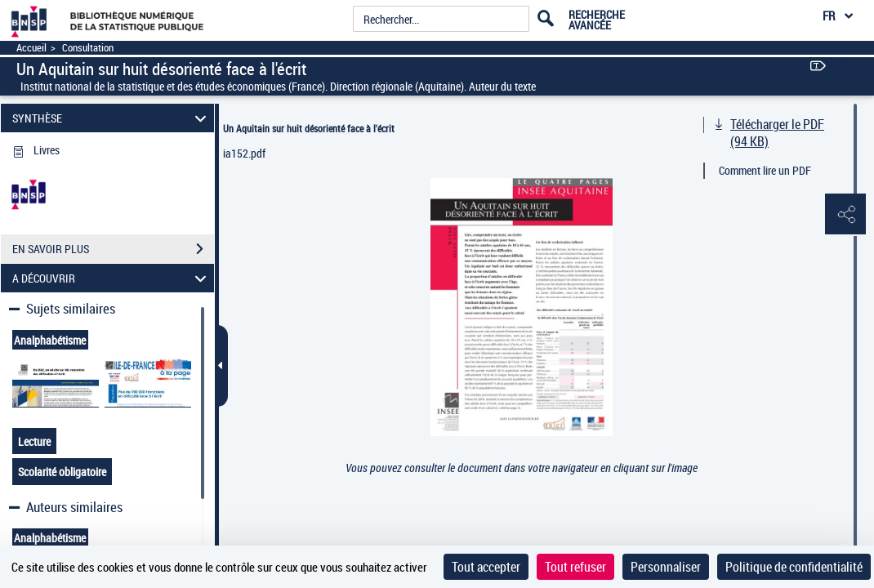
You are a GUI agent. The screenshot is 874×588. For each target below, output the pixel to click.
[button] (845, 215)
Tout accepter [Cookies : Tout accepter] (486, 567)
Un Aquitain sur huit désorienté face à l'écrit (309, 128)
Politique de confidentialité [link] (794, 567)
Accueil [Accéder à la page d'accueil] (31, 48)
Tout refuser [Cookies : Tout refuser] (575, 567)
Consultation (88, 48)
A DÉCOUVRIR (111, 278)
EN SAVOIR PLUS (113, 249)
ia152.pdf (244, 153)
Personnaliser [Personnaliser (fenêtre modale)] (666, 567)
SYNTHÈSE (111, 118)
